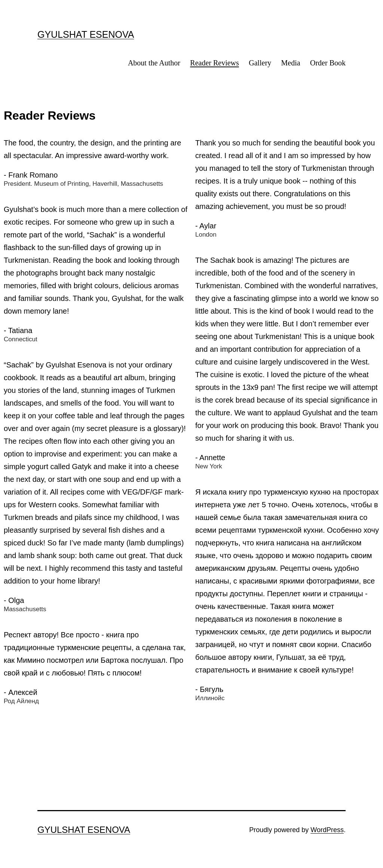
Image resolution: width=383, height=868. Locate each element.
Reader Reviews (215, 63)
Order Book (328, 63)
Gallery (260, 63)
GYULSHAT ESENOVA (86, 34)
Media (291, 63)
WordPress (327, 830)
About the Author (154, 63)
